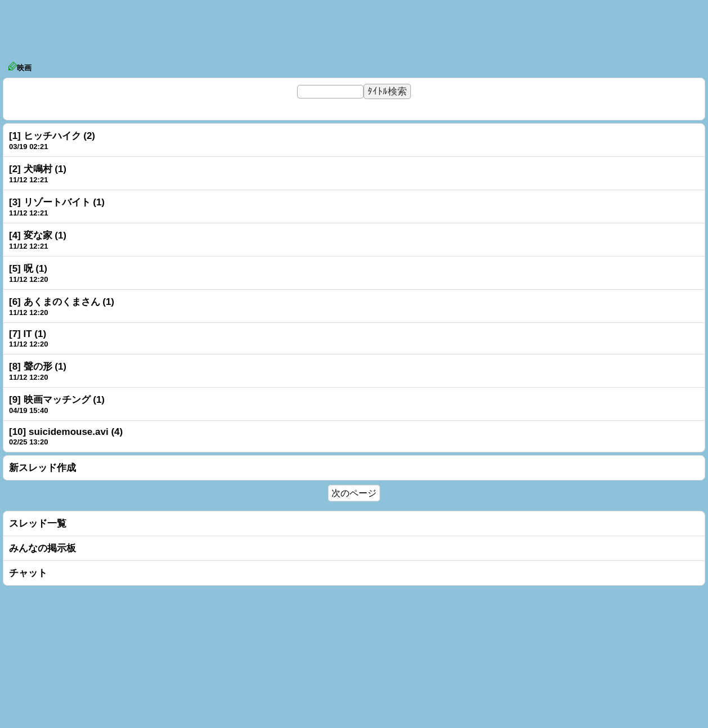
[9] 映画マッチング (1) (57, 400)
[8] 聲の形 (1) (38, 367)
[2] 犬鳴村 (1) (38, 169)
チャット (28, 573)
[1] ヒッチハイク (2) (52, 136)
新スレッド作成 (42, 468)
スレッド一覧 (38, 523)
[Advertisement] (354, 28)
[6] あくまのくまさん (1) (62, 302)
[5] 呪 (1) (28, 269)
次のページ (354, 493)
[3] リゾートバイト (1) (57, 202)
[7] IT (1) (28, 334)
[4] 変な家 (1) (38, 235)
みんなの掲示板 (42, 548)
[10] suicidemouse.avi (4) (66, 432)
